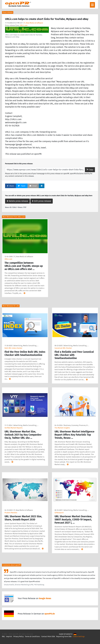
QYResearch (59, 513)
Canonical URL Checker (63, 348)
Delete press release (17, 201)
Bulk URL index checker (13, 348)
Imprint (9, 636)
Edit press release (42, 201)
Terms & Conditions (32, 636)
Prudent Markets (11, 513)
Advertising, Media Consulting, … (26, 346)
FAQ (3, 636)
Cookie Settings (79, 636)
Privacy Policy (18, 636)
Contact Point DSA (48, 636)
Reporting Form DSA (64, 636)
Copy (90, 170)
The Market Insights (62, 428)
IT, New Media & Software (33, 23)
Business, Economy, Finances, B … (76, 425)
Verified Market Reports (14, 428)
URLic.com (24, 25)
